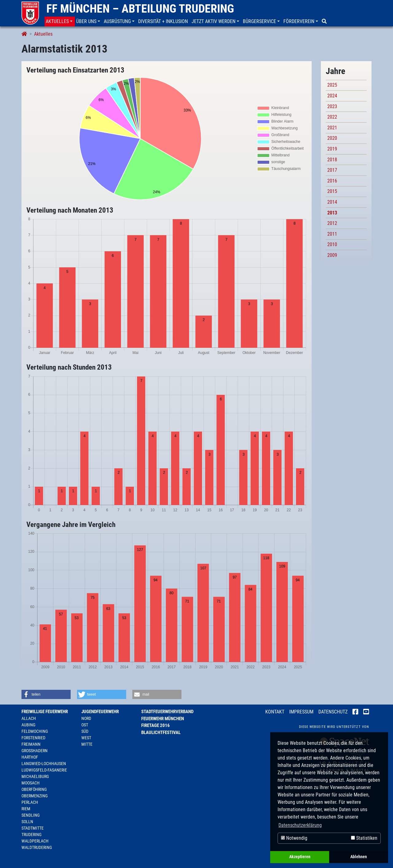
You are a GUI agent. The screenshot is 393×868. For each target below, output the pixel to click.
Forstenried (33, 738)
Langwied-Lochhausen (44, 764)
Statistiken (364, 838)
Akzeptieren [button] (300, 857)
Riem (26, 809)
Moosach (31, 783)
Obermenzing (35, 796)
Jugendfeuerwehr (100, 712)
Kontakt (275, 712)
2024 (332, 96)
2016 (332, 181)
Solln (27, 822)
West (86, 738)
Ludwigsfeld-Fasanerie (44, 770)
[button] (60, 22)
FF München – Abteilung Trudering (140, 9)
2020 (332, 138)
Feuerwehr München (163, 719)
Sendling (31, 815)
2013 (332, 213)
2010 (332, 244)
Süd (85, 731)
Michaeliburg (35, 776)
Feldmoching (35, 731)
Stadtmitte (33, 828)
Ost (85, 725)
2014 (332, 202)
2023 (332, 106)
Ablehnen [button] (359, 857)
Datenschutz (333, 712)
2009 (332, 255)
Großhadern (35, 751)
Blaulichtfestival (161, 732)
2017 (332, 170)
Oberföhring (34, 789)
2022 (332, 117)
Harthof (30, 757)
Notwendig (294, 838)
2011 (332, 234)
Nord (86, 718)
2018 (332, 160)
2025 (332, 85)
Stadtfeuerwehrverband (167, 712)
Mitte (87, 744)
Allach (29, 718)
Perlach (30, 802)
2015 (332, 191)
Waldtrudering (37, 847)
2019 (332, 149)
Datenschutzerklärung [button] (300, 825)
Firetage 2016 (156, 725)
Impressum (301, 712)
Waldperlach (35, 841)
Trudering (31, 835)
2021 (332, 128)
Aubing (28, 725)
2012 (332, 223)
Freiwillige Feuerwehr (45, 712)
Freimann (31, 744)
